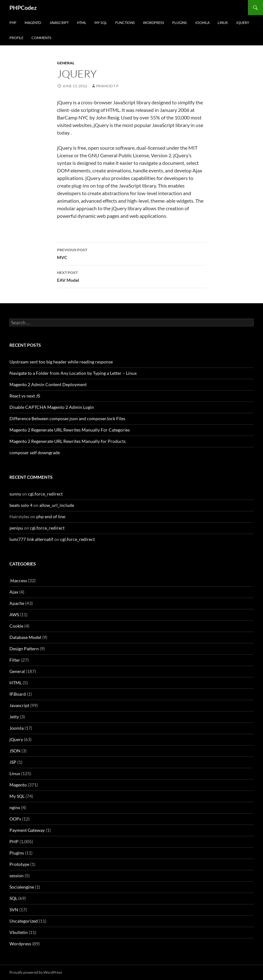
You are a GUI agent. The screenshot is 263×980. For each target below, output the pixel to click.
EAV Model (132, 276)
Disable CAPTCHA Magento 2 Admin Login (52, 407)
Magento (33, 23)
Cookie (16, 626)
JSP (13, 762)
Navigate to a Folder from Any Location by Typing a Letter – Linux (73, 373)
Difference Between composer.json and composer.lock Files (67, 418)
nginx (15, 807)
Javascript (59, 23)
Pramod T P (107, 86)
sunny (15, 494)
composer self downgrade (35, 452)
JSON (15, 751)
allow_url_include (57, 505)
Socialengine (22, 887)
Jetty (14, 717)
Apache (17, 603)
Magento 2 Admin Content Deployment (48, 384)
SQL (13, 898)
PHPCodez (23, 8)
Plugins (180, 23)
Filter (15, 660)
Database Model (25, 637)
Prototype (19, 864)
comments (41, 38)
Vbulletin (19, 932)
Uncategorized (24, 921)
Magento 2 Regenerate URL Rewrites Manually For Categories (70, 430)
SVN (14, 910)
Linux (223, 23)
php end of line (51, 516)
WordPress (154, 23)
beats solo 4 (21, 505)
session (17, 876)
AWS (14, 615)
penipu (16, 528)
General (66, 63)
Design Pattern (24, 649)
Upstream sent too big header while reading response (61, 362)
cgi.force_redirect (45, 494)
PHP (13, 23)
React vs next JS (25, 396)
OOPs (15, 819)
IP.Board (18, 694)
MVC (132, 253)
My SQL (101, 23)
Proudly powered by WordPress (36, 972)
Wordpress (20, 944)
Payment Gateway (27, 830)
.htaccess (18, 580)
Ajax (14, 592)
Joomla (202, 23)
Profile (16, 38)
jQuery (243, 23)
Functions (125, 23)
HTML (82, 23)
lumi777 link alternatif (31, 539)
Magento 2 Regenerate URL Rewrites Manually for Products (68, 441)
